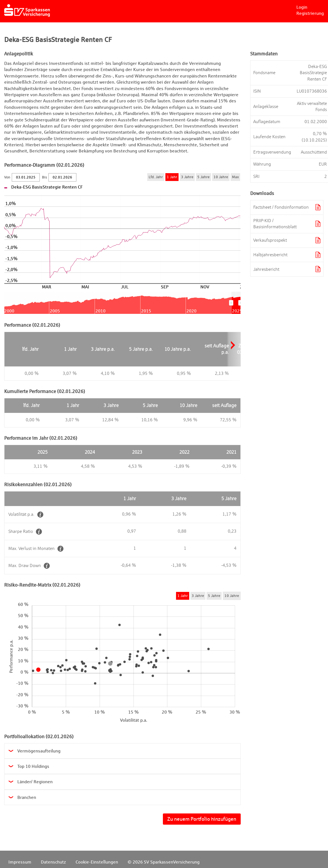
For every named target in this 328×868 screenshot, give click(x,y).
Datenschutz (53, 862)
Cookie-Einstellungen (97, 862)
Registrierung (310, 13)
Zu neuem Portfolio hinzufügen (202, 819)
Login (302, 7)
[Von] (26, 177)
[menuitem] (236, 303)
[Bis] (62, 177)
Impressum (20, 862)
